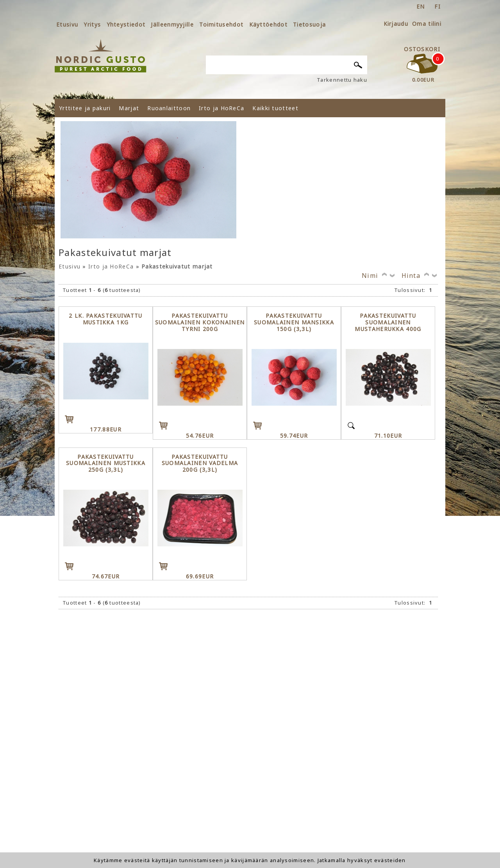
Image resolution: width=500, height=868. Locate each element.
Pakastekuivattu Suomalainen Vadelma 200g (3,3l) (200, 464)
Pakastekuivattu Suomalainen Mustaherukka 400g (388, 322)
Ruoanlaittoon (169, 108)
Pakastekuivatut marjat (177, 266)
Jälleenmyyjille (172, 24)
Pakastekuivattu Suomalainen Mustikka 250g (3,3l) (106, 464)
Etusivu (67, 24)
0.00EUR (423, 80)
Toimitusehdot (221, 24)
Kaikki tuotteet (275, 108)
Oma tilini (427, 24)
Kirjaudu (396, 24)
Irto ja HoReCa (221, 108)
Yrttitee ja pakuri (85, 108)
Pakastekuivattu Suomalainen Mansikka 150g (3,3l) (294, 322)
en (421, 6)
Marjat (129, 108)
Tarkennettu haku (342, 80)
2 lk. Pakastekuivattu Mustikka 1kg (105, 319)
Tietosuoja (309, 24)
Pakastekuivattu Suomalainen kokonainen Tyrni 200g (200, 322)
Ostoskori (422, 49)
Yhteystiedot (126, 24)
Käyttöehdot (268, 24)
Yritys (92, 24)
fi (437, 6)
